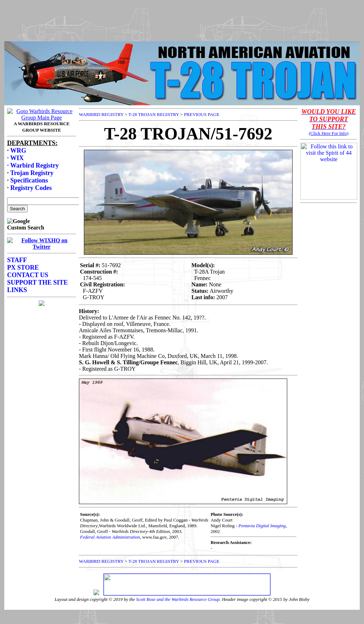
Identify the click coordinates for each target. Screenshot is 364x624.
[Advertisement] (182, 19)
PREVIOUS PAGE (202, 114)
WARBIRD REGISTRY (101, 114)
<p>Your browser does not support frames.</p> (42, 257)
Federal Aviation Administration (110, 537)
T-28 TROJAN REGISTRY (154, 114)
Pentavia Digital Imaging (262, 526)
